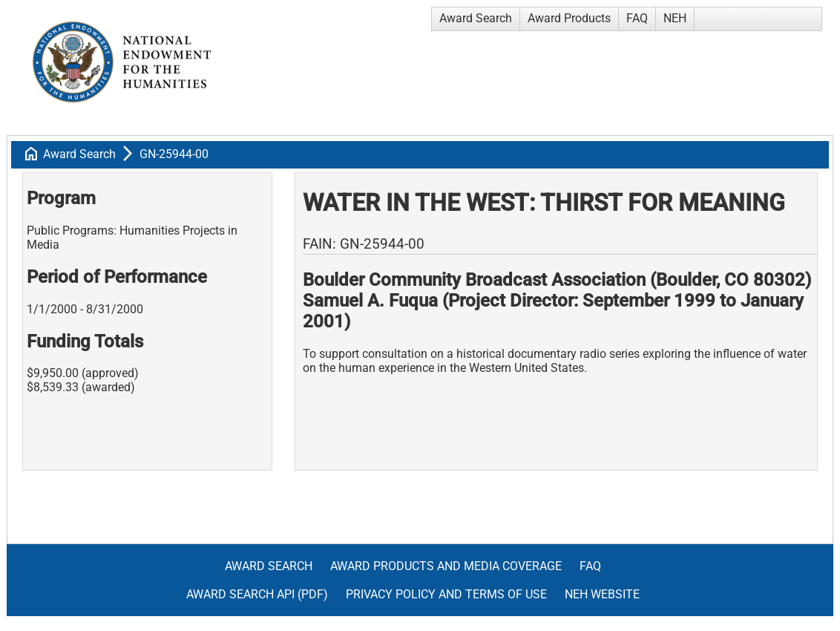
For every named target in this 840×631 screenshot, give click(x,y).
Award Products (569, 18)
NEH (675, 18)
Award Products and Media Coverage (446, 566)
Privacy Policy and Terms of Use (446, 594)
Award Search (476, 18)
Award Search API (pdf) (257, 594)
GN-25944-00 (174, 154)
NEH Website (602, 594)
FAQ (637, 18)
